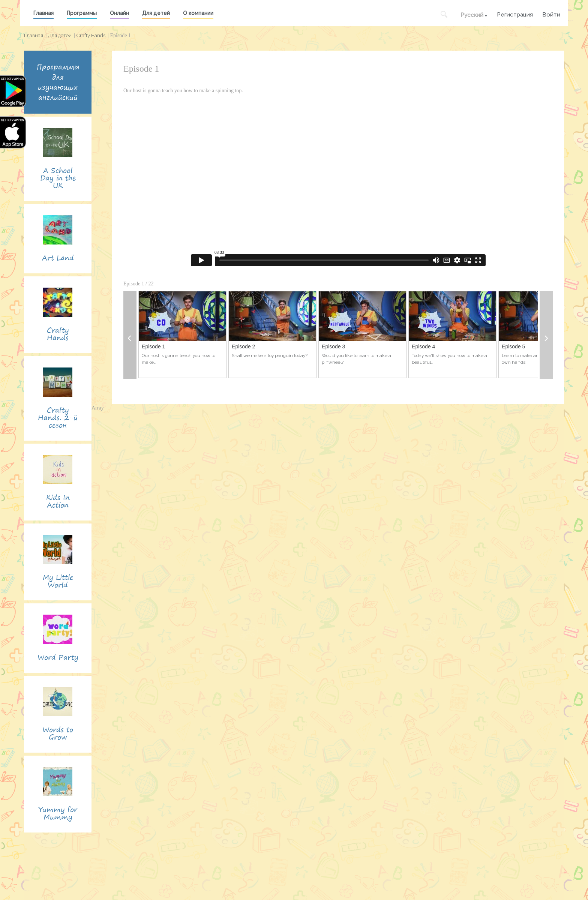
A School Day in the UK (58, 178)
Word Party (58, 657)
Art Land (58, 258)
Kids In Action (58, 501)
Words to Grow (58, 733)
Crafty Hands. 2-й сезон (58, 418)
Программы (82, 13)
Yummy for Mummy (58, 813)
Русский (472, 15)
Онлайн (119, 13)
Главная (43, 13)
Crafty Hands (91, 35)
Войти (551, 14)
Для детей (156, 13)
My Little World (58, 581)
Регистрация (515, 14)
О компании (198, 13)
